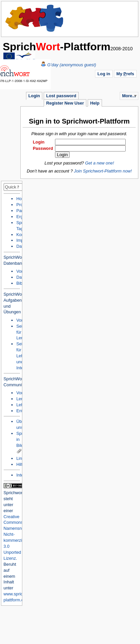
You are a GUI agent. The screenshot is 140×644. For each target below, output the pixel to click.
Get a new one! (99, 163)
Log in (104, 74)
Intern (22, 475)
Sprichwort (14, 493)
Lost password (61, 96)
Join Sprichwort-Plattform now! (103, 171)
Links (21, 458)
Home (35, 18)
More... (129, 96)
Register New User (65, 103)
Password (43, 148)
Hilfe (21, 464)
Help (95, 103)
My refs (125, 74)
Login (34, 96)
